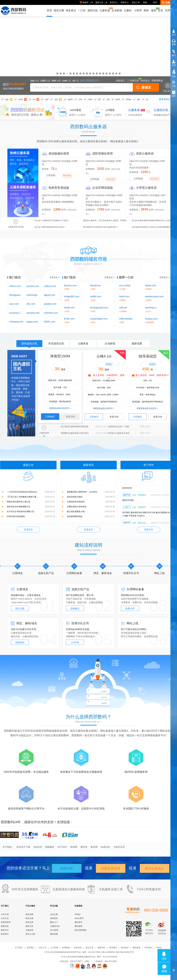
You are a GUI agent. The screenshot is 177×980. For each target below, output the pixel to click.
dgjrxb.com (49, 295)
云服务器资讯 (44, 435)
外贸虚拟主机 (56, 343)
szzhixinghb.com (34, 295)
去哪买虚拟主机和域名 (77, 507)
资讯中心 (114, 2)
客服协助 (20, 642)
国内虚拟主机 (29, 345)
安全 (161, 10)
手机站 (78, 914)
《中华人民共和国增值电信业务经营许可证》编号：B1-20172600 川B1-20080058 (79, 952)
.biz (138, 99)
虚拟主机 (93, 10)
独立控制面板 (80, 930)
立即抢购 (51, 175)
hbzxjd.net (95, 285)
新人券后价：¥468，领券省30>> (152, 375)
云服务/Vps (55, 926)
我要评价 (149, 530)
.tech (118, 99)
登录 (155, 2)
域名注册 (59, 10)
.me (80, 99)
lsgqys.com (32, 322)
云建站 (92, 602)
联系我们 (5, 934)
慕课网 (74, 847)
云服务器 (105, 10)
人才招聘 (54, 948)
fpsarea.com (70, 285)
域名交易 (29, 922)
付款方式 (42, 948)
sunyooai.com (16, 313)
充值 (174, 76)
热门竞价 (70, 277)
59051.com (50, 322)
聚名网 (94, 847)
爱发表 (84, 847)
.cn (34, 99)
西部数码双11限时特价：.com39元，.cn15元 (86, 492)
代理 (174, 65)
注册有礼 (168, 3)
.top (7, 99)
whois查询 (79, 918)
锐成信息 (105, 847)
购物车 (86, 3)
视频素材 (50, 847)
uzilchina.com (51, 313)
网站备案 (54, 934)
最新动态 (5, 926)
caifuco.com (50, 286)
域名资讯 (78, 948)
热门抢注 (15, 277)
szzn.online (125, 285)
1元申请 (75, 642)
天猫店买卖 (119, 847)
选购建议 (75, 608)
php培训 (38, 847)
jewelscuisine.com (154, 296)
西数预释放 (157, 81)
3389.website (126, 319)
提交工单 (136, 2)
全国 (114, 889)
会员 (174, 35)
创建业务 (67, 868)
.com (20, 99)
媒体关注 (5, 930)
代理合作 (170, 10)
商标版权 (150, 10)
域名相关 (54, 918)
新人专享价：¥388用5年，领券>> (109, 377)
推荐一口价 (126, 277)
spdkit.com (96, 296)
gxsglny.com (50, 304)
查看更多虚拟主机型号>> (60, 408)
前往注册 (20, 608)
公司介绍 (5, 914)
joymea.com (33, 286)
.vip (108, 99)
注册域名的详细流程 (76, 502)
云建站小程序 (133, 10)
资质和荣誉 (6, 922)
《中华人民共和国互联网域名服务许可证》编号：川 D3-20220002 (88, 957)
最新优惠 (137, 343)
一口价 (82, 10)
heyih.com (124, 296)
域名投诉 (125, 948)
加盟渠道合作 (111, 868)
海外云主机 (30, 934)
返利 (174, 96)
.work (70, 99)
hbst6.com (69, 308)
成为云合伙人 (155, 868)
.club (90, 99)
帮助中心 (125, 2)
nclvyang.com (16, 322)
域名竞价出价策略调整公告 (19, 507)
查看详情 (70, 417)
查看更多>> (55, 277)
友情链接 (66, 948)
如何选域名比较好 (75, 497)
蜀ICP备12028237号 (125, 952)
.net (46, 99)
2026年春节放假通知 (16, 516)
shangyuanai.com (16, 295)
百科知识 (148, 948)
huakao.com (151, 319)
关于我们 (19, 948)
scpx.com (14, 304)
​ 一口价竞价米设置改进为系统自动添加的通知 (27, 492)
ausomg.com (33, 313)
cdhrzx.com (15, 286)
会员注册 (54, 914)
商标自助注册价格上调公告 (19, 502)
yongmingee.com (99, 319)
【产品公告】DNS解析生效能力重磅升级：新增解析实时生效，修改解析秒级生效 (31, 497)
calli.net (123, 308)
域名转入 (121, 81)
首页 (49, 10)
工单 (174, 86)
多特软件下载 (23, 847)
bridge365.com (72, 296)
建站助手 (79, 922)
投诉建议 (113, 948)
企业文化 (5, 918)
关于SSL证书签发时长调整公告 (20, 512)
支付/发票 (54, 930)
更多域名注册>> (167, 99)
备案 (145, 2)
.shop (128, 99)
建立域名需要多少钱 (76, 512)
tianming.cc (151, 308)
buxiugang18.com (99, 308)
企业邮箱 (117, 10)
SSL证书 (168, 87)
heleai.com (151, 285)
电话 (174, 55)
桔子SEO (62, 847)
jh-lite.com (69, 319)
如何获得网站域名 (75, 516)
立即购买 (50, 417)
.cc (147, 99)
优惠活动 (133, 81)
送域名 (109, 364)
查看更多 (28, 530)
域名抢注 (71, 10)
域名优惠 (88, 56)
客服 (174, 44)
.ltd (99, 99)
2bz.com (31, 304)
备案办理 (130, 608)
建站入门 (54, 922)
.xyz (56, 99)
